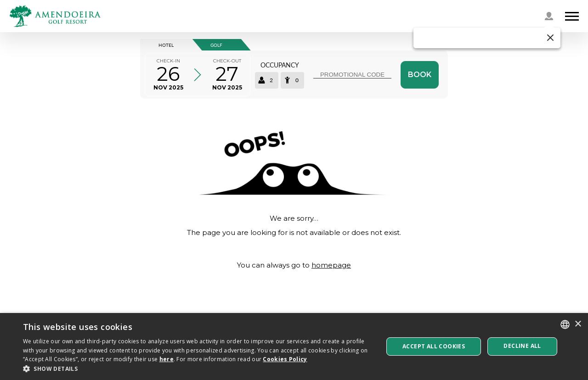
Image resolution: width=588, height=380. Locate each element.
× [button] (578, 324)
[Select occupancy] (280, 75)
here (167, 359)
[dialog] (294, 346)
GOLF (216, 45)
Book (420, 75)
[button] (487, 38)
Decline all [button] (522, 346)
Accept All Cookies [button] (434, 346)
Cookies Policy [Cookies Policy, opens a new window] (285, 359)
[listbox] (565, 324)
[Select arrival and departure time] (198, 75)
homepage (331, 265)
